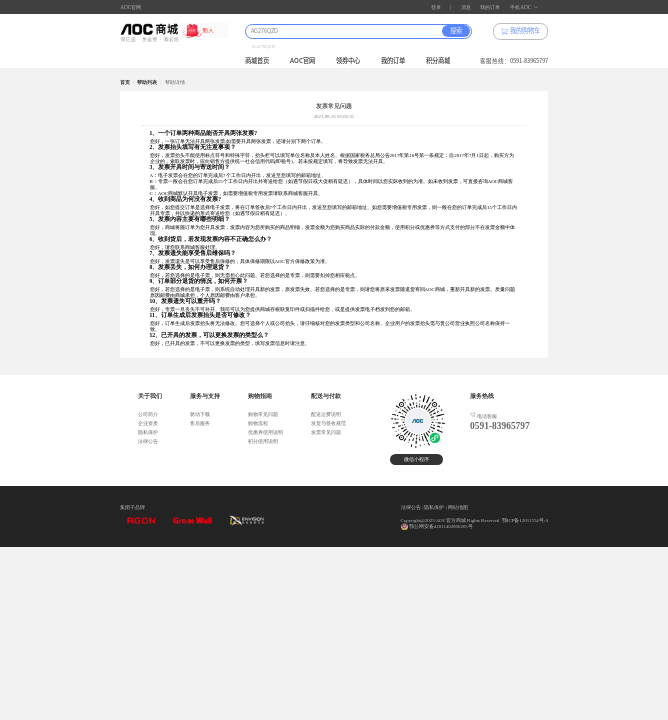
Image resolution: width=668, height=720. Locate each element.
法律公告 (148, 441)
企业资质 (148, 423)
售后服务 (200, 423)
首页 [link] (125, 82)
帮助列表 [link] (147, 82)
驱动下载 (200, 414)
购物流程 (258, 423)
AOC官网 (130, 7)
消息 (466, 7)
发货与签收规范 (328, 423)
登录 (436, 7)
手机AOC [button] (524, 7)
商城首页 (257, 60)
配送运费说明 (326, 414)
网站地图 (458, 507)
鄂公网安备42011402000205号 (441, 526)
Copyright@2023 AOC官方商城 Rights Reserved (450, 520)
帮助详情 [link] (175, 82)
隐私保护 (148, 432)
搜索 (456, 30)
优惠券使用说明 (265, 432)
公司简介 (148, 414)
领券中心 (348, 60)
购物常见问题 (263, 414)
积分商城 (438, 60)
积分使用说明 (263, 441)
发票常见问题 (326, 432)
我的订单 (490, 7)
